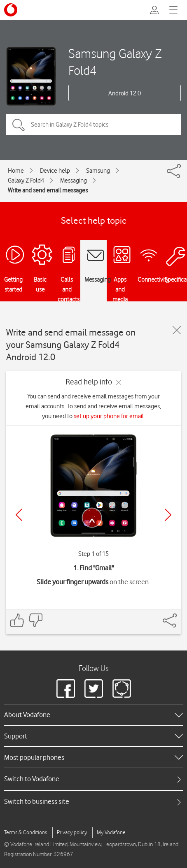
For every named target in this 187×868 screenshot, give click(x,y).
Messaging (74, 181)
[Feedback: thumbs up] (17, 620)
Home (16, 171)
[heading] (93, 715)
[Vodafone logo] (11, 10)
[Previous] (19, 515)
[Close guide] (177, 330)
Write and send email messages (48, 190)
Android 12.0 (125, 93)
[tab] (93, 779)
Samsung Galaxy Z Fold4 (115, 62)
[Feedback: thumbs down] (35, 620)
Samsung (98, 171)
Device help (55, 171)
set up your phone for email (109, 416)
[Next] (168, 515)
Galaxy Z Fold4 (26, 181)
